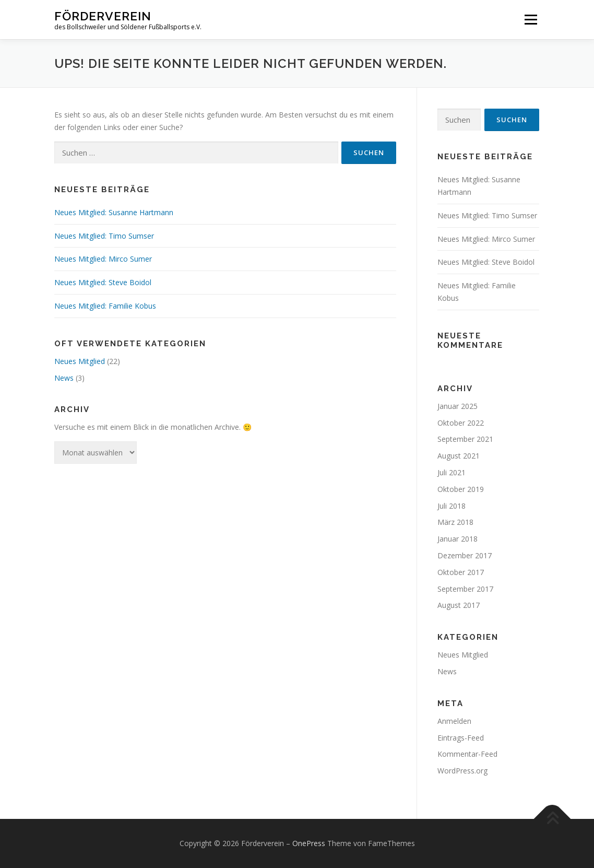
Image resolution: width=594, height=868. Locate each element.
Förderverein (103, 16)
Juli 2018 (452, 506)
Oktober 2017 (461, 572)
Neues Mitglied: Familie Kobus (105, 306)
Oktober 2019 (461, 489)
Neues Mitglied (80, 361)
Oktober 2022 (461, 423)
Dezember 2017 (465, 555)
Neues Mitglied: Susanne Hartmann (114, 212)
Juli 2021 (452, 472)
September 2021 (465, 439)
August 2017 (459, 605)
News (64, 378)
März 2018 (455, 522)
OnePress (309, 843)
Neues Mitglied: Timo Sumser (104, 236)
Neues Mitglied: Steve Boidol (103, 282)
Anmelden (454, 721)
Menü (531, 20)
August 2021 (459, 456)
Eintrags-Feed (461, 738)
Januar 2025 (458, 406)
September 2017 (465, 589)
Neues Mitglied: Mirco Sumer (103, 259)
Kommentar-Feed (467, 754)
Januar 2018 (458, 539)
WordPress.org (462, 771)
